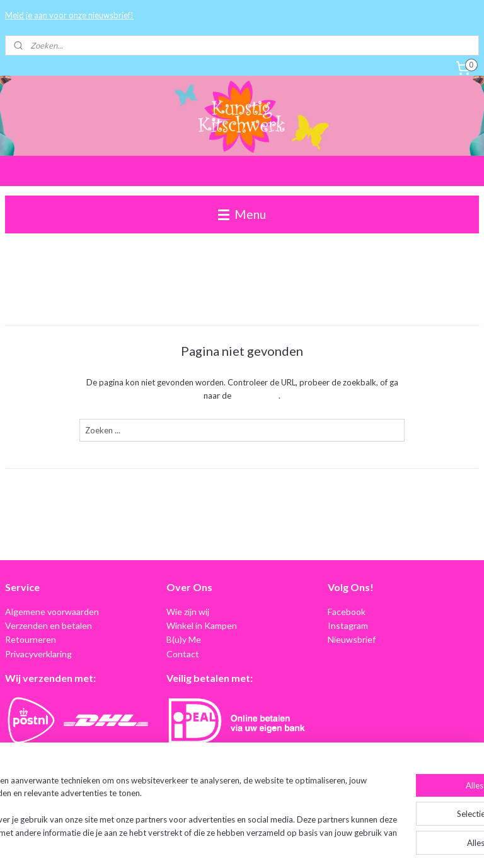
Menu (242, 214)
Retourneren (31, 639)
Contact (183, 654)
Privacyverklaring (38, 654)
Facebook (347, 612)
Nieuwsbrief (352, 639)
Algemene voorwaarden (52, 612)
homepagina (256, 396)
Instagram (348, 625)
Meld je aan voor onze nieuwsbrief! (69, 15)
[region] (159, 808)
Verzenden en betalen (49, 625)
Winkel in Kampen (202, 625)
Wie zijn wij (188, 612)
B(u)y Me (184, 639)
